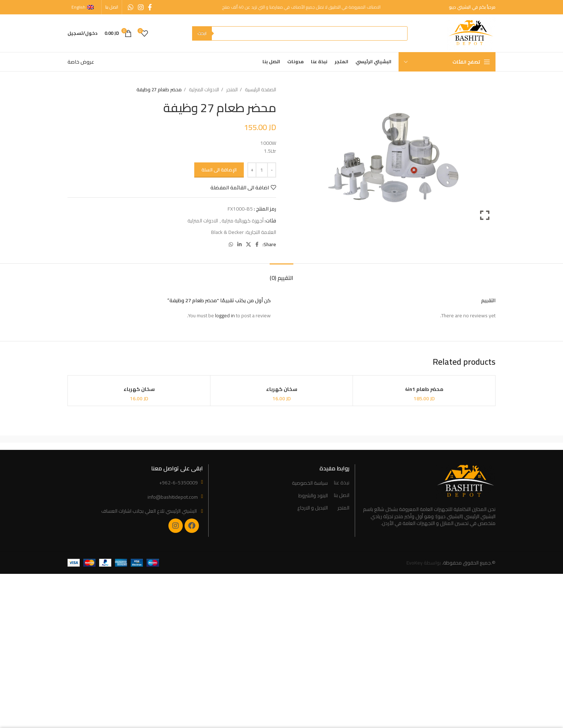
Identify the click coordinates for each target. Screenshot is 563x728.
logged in (225, 315)
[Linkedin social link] (239, 244)
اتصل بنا (342, 496)
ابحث (202, 33)
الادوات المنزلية (203, 90)
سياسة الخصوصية (310, 483)
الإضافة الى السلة (219, 170)
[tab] (281, 274)
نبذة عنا (342, 483)
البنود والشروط (313, 496)
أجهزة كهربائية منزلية (243, 221)
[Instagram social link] (141, 7)
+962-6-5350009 (178, 483)
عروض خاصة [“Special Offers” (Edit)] (81, 62)
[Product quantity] (262, 170)
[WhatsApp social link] (131, 7)
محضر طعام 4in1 (424, 390)
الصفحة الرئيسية (260, 90)
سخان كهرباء (282, 390)
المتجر (231, 90)
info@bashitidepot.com (173, 497)
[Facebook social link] (150, 7)
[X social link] (248, 244)
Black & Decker (227, 232)
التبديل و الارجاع (313, 508)
